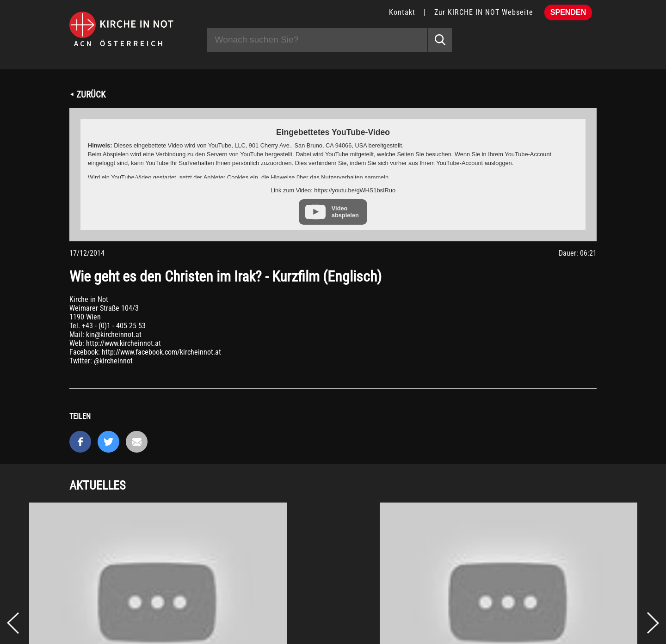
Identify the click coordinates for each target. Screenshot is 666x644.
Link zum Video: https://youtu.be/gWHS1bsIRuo (333, 190)
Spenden (568, 12)
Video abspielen (345, 212)
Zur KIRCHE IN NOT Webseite (484, 12)
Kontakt (402, 12)
